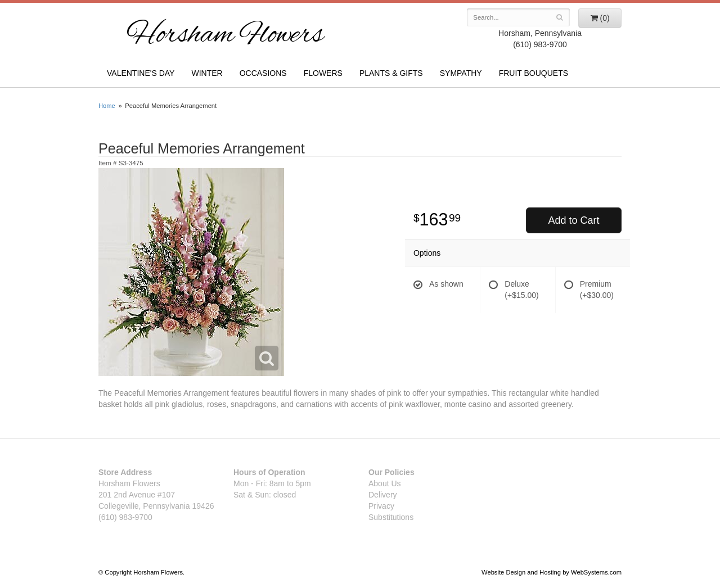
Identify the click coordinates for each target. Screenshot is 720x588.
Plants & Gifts (391, 73)
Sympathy (461, 73)
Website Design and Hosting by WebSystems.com (552, 572)
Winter (207, 73)
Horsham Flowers (225, 36)
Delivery (383, 495)
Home (107, 106)
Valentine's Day (141, 73)
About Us (385, 483)
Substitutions (391, 517)
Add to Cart (573, 220)
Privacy (381, 506)
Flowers (323, 73)
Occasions (263, 73)
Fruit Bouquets (534, 73)
